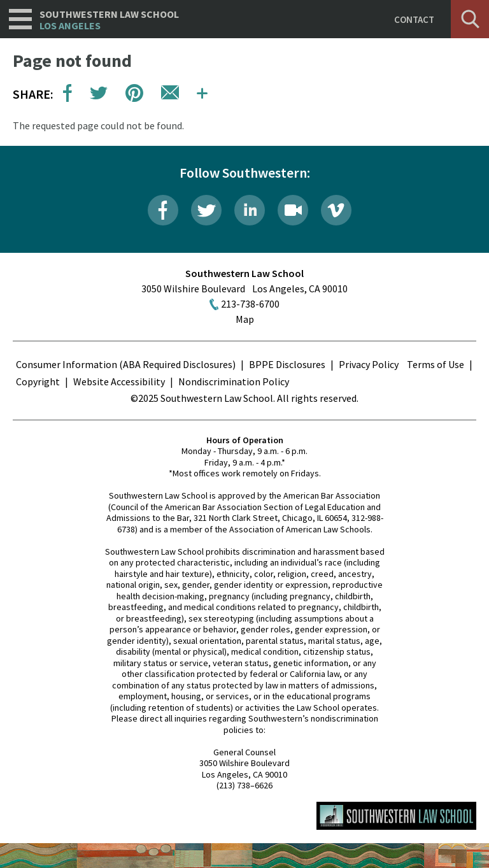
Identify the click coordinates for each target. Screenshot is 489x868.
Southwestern (109, 20)
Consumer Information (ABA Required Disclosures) (126, 364)
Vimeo (336, 210)
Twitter (206, 210)
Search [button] (470, 19)
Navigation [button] (20, 19)
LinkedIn (250, 210)
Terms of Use (436, 364)
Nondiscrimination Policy (234, 381)
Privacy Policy (369, 364)
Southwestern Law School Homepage (396, 816)
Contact (414, 19)
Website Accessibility (119, 381)
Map (245, 319)
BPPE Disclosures (287, 364)
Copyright (38, 381)
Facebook (163, 210)
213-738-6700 (250, 304)
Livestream (293, 210)
